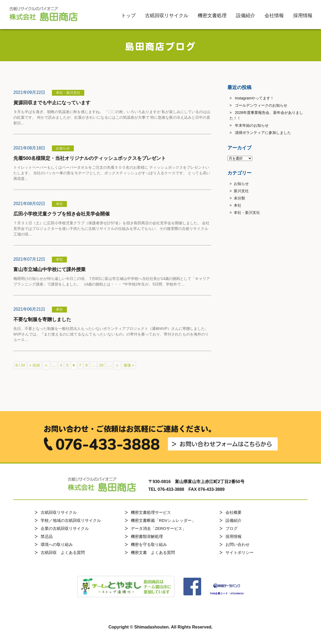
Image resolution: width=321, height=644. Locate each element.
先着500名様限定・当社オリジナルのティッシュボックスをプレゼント (90, 158)
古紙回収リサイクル (167, 16)
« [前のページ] (46, 365)
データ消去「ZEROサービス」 (158, 528)
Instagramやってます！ (254, 98)
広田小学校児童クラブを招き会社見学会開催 (62, 214)
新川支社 (241, 191)
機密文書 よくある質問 (153, 552)
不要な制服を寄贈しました (42, 319)
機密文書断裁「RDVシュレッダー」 (163, 520)
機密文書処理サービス (151, 512)
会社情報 (274, 16)
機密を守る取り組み (149, 544)
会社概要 (234, 512)
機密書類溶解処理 (147, 536)
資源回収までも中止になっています (52, 103)
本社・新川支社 (247, 213)
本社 (238, 205)
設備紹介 (246, 16)
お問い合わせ (238, 544)
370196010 (237, 593)
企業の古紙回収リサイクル (65, 528)
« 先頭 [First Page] (35, 365)
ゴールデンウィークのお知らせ (261, 105)
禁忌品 (47, 536)
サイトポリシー (240, 552)
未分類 (239, 198)
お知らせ (241, 184)
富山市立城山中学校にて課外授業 (49, 269)
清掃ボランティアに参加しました (263, 133)
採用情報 (303, 16)
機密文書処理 (212, 16)
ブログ (232, 528)
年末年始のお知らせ (252, 125)
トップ (128, 16)
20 (101, 365)
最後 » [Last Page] (129, 365)
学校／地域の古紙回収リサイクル (71, 520)
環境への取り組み (57, 544)
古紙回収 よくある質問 (63, 552)
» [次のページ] (117, 365)
